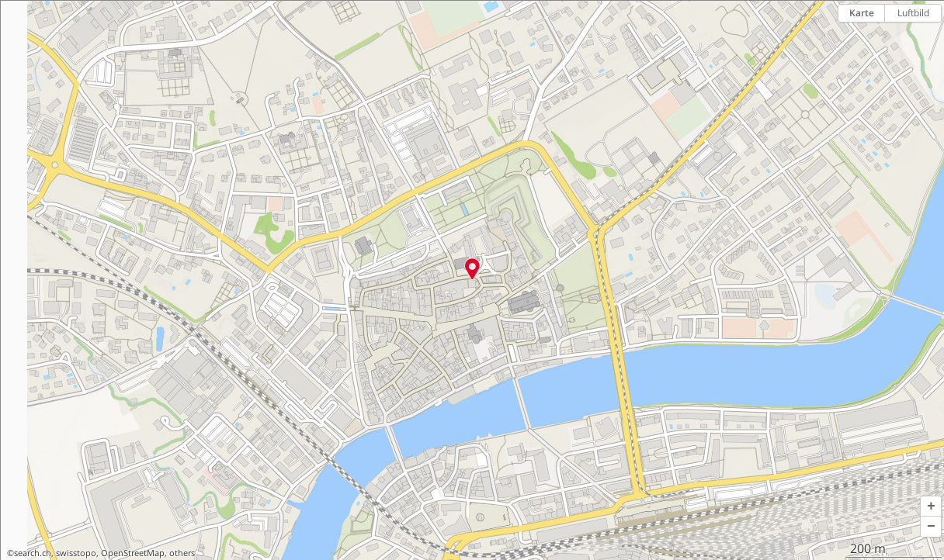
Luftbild (913, 13)
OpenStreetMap (133, 553)
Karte (862, 13)
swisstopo (76, 553)
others (182, 553)
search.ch (33, 553)
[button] (931, 506)
